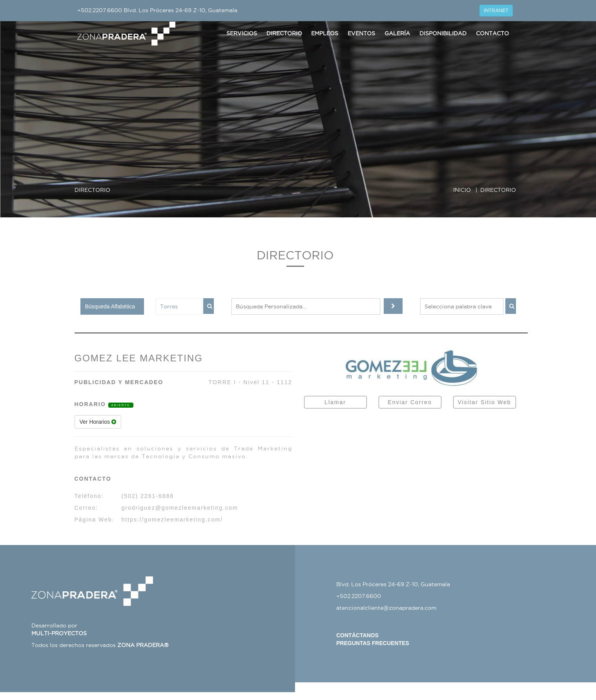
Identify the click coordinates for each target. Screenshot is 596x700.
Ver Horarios (98, 422)
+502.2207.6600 (100, 10)
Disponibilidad (443, 33)
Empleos (325, 33)
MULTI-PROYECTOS (59, 633)
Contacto (492, 33)
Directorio (284, 33)
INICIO (462, 190)
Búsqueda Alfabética (110, 306)
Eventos (361, 33)
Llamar (335, 402)
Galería (397, 33)
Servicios (242, 33)
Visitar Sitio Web (484, 402)
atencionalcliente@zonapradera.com (386, 608)
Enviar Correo (410, 402)
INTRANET (496, 10)
